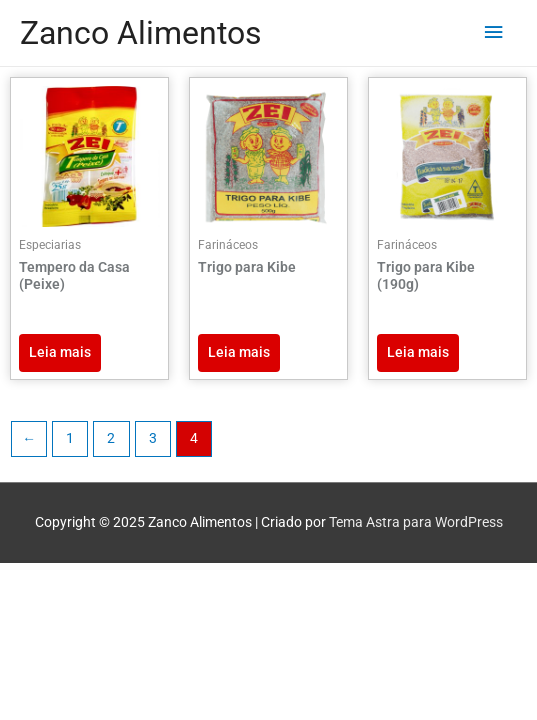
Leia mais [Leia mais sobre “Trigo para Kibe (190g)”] (418, 352)
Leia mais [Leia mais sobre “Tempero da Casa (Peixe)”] (60, 352)
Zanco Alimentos (141, 33)
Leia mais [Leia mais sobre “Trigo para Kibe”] (239, 352)
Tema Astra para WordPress (416, 522)
